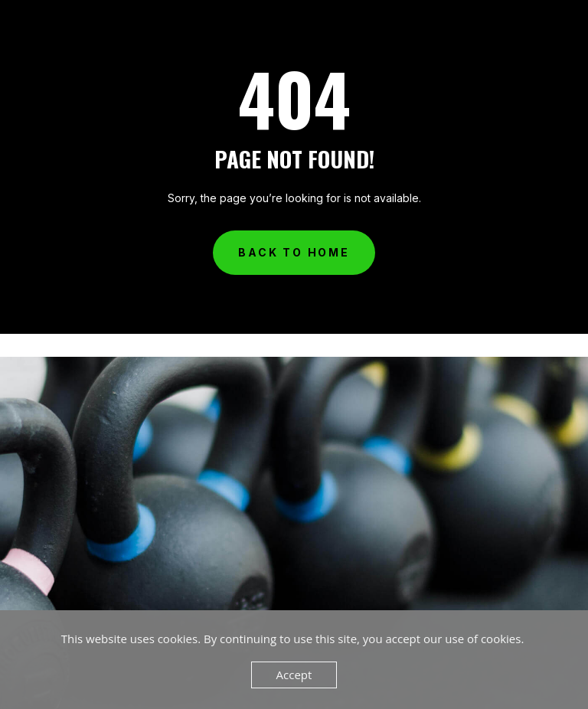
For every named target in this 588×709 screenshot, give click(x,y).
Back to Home (294, 252)
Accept (294, 675)
